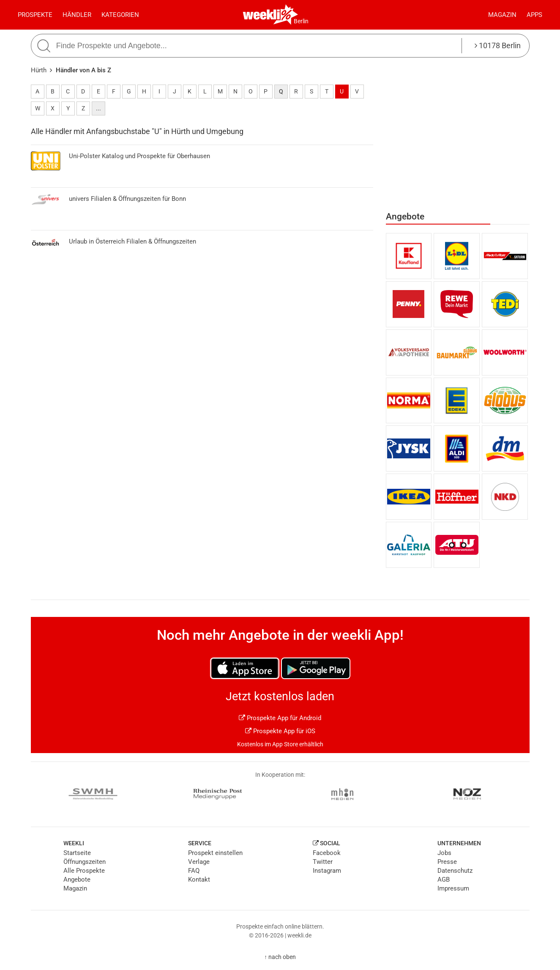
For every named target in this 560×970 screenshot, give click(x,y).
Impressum (453, 888)
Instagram (327, 871)
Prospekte (35, 15)
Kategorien (120, 15)
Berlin (301, 21)
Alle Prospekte (84, 871)
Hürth (39, 70)
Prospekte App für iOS (280, 731)
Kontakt (199, 880)
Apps (534, 15)
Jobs (444, 853)
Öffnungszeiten (85, 862)
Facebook (327, 853)
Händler (77, 15)
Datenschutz (455, 871)
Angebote (77, 880)
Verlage (199, 862)
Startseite (77, 853)
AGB (444, 880)
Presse (447, 862)
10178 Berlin (498, 45)
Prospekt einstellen (215, 853)
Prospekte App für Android (280, 718)
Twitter (323, 862)
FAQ (194, 871)
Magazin (502, 15)
